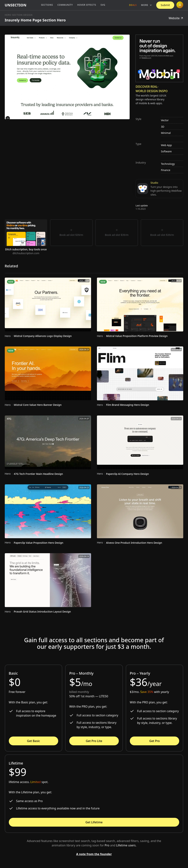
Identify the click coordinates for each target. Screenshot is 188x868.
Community (65, 5)
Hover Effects (87, 5)
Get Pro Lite (94, 741)
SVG (103, 5)
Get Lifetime (94, 822)
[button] (147, 5)
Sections (47, 5)
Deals (133, 5)
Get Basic (34, 741)
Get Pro (154, 741)
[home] (16, 5)
